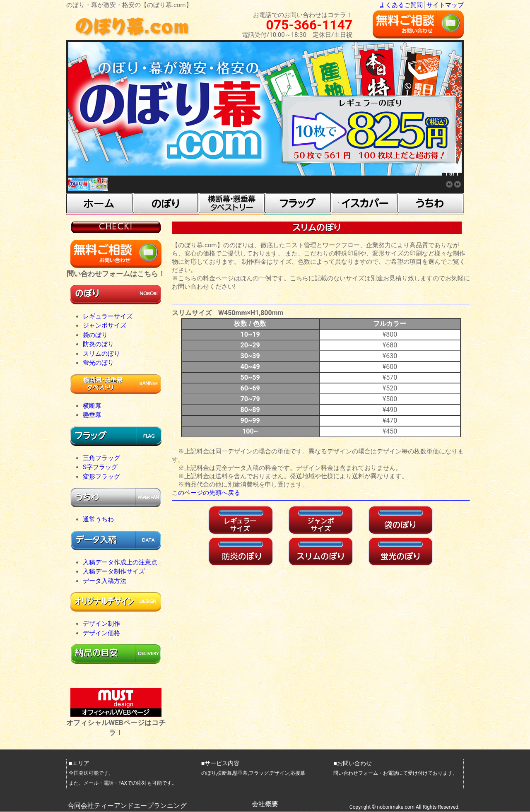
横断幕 (92, 406)
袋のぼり (95, 335)
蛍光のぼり (98, 363)
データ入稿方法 (105, 581)
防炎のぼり (98, 344)
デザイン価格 (101, 633)
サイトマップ (445, 5)
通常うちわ (98, 519)
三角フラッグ (101, 458)
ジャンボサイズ (105, 325)
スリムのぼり (101, 354)
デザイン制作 (101, 624)
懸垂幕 (92, 415)
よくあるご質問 (401, 5)
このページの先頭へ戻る (206, 493)
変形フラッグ (101, 477)
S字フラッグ (100, 467)
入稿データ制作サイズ (114, 571)
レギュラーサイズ (108, 316)
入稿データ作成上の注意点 (120, 562)
